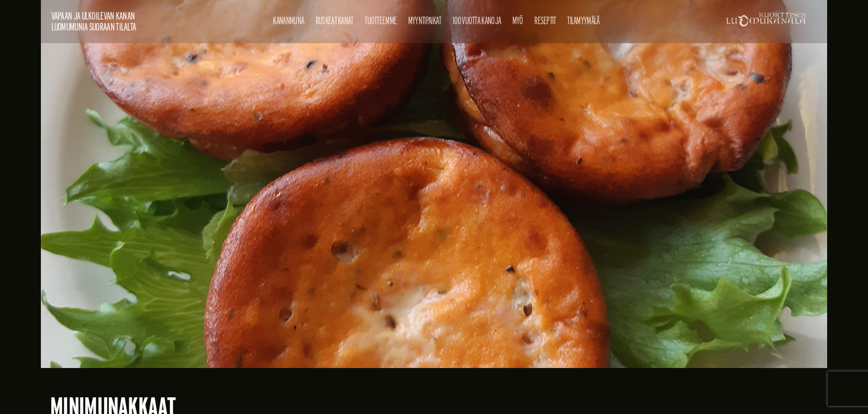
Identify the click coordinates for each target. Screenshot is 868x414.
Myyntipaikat (425, 20)
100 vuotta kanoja (477, 20)
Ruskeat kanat (334, 20)
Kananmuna (288, 20)
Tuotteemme (380, 20)
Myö (518, 20)
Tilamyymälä (583, 20)
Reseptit (545, 20)
